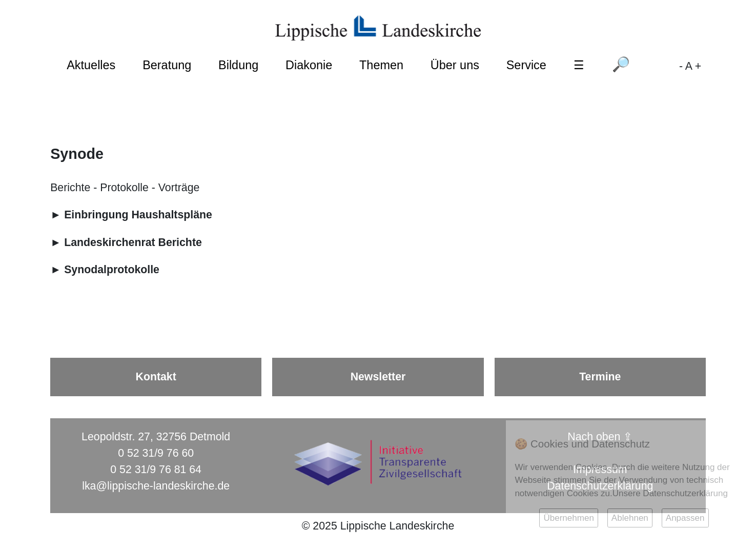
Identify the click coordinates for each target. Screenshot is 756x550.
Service (526, 65)
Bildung (238, 65)
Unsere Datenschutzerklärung (670, 493)
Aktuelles (91, 65)
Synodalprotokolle (112, 270)
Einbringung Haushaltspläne (138, 215)
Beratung (167, 65)
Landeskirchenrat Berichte (133, 242)
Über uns (455, 65)
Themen (381, 65)
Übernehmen (568, 518)
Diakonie (309, 65)
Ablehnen (630, 518)
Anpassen (685, 518)
